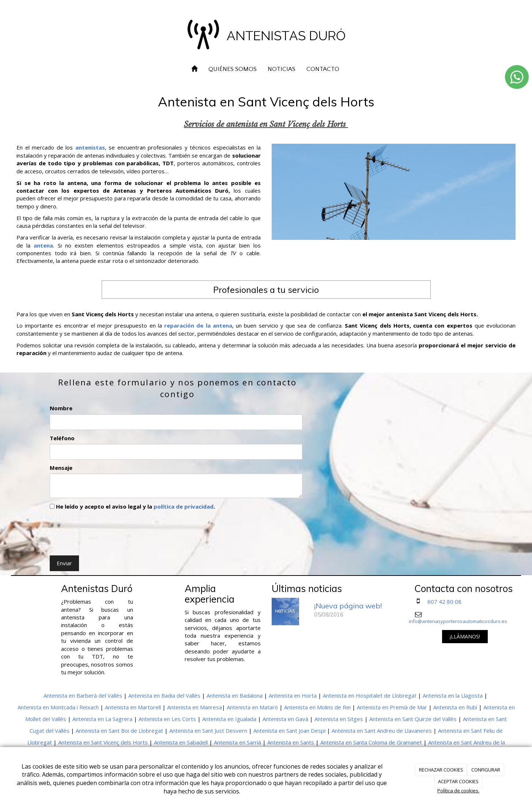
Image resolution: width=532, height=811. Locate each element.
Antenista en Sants (291, 742)
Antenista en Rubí (455, 707)
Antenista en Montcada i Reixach (58, 707)
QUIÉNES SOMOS (233, 69)
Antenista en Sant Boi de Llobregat (119, 731)
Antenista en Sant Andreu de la (467, 742)
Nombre (61, 408)
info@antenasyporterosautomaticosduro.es (458, 621)
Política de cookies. (458, 791)
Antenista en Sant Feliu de (470, 731)
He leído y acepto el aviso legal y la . (132, 506)
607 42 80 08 (444, 601)
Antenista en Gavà (285, 719)
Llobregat (40, 742)
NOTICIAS (282, 69)
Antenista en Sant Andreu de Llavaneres (382, 731)
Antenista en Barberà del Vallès (83, 695)
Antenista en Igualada (229, 719)
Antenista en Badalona (235, 695)
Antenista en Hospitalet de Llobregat (370, 695)
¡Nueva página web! (348, 606)
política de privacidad (184, 506)
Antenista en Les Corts (167, 719)
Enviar (64, 563)
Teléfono (62, 438)
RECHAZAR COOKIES (441, 770)
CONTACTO (323, 69)
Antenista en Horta (293, 695)
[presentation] (105, 531)
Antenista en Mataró (252, 707)
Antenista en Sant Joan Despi (289, 731)
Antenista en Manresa (195, 707)
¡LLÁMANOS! (465, 636)
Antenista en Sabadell (181, 742)
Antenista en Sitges (339, 719)
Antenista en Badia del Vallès (164, 695)
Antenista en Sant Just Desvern (208, 731)
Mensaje (61, 468)
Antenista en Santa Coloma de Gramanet (371, 742)
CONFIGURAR (486, 770)
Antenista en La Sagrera (102, 719)
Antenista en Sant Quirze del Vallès (413, 719)
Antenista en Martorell (133, 707)
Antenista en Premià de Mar (392, 707)
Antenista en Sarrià (237, 742)
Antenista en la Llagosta (453, 695)
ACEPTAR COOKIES (458, 781)
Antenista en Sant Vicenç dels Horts (103, 742)
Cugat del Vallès (50, 731)
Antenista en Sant (485, 719)
